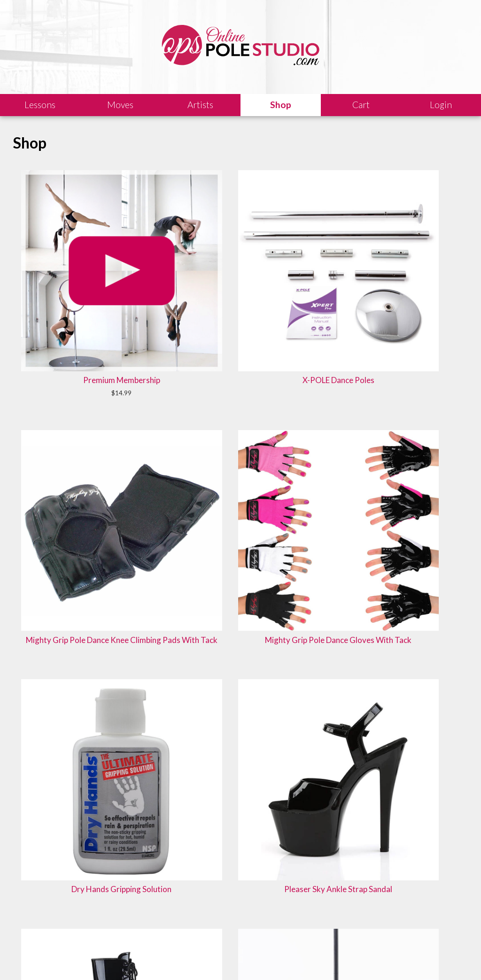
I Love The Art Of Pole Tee (331, 658)
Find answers (270, 910)
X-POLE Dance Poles (149, 221)
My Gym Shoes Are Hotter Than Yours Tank (422, 664)
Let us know (381, 910)
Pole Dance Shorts (331, 372)
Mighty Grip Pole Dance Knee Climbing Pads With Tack (240, 231)
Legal (99, 959)
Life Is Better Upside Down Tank (422, 523)
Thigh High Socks (331, 518)
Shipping (154, 959)
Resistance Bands (149, 518)
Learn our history (163, 921)
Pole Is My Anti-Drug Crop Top (149, 658)
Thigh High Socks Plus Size (240, 523)
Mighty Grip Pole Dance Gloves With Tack (331, 226)
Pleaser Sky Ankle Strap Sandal (59, 377)
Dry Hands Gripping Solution (422, 221)
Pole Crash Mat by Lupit (240, 377)
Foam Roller (59, 518)
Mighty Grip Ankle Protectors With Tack (422, 383)
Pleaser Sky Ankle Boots (149, 377)
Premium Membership (59, 221)
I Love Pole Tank (59, 653)
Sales (124, 959)
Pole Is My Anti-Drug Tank (240, 658)
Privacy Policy (242, 959)
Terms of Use (194, 959)
